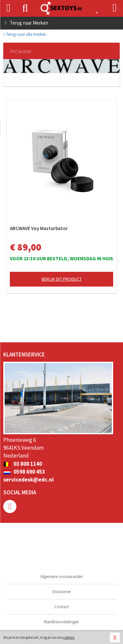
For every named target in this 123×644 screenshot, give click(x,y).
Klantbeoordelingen (61, 622)
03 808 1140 (23, 464)
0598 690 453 (24, 472)
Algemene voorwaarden (61, 577)
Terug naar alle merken (25, 34)
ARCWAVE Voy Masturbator (39, 228)
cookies (69, 637)
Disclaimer (62, 592)
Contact (62, 607)
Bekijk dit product (62, 279)
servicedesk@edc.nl (29, 480)
